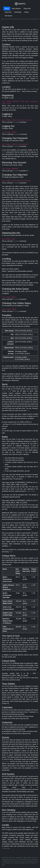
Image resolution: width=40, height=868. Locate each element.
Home (7, 9)
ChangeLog (6, 848)
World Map (18, 12)
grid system (6, 761)
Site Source (9, 16)
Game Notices (16, 9)
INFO (4, 152)
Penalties (16, 122)
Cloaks (26, 12)
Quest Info (8, 12)
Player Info (27, 9)
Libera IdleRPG (31, 89)
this (21, 91)
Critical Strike (13, 215)
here (28, 411)
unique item (6, 391)
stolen (11, 552)
